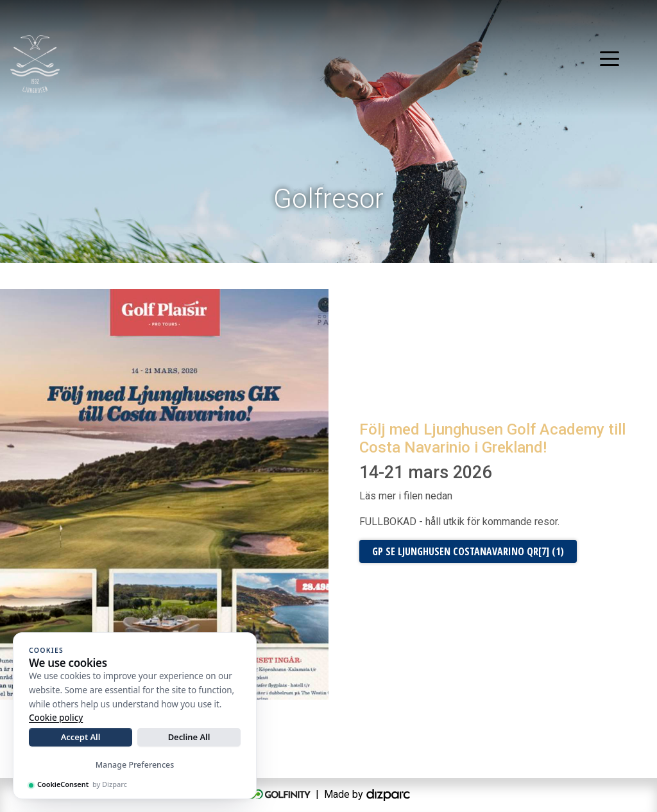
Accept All (81, 737)
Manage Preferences (135, 765)
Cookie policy (56, 718)
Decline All (189, 737)
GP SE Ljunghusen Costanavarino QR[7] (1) (468, 551)
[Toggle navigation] (610, 58)
